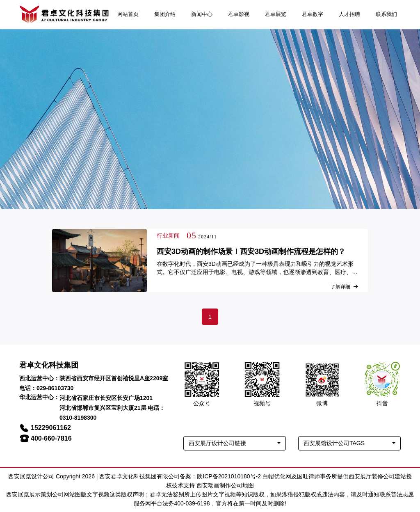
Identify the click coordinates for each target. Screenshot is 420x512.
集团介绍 (165, 14)
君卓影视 (239, 14)
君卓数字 (313, 14)
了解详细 (344, 287)
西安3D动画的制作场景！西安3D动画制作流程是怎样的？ (251, 251)
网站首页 (128, 14)
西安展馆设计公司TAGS (334, 443)
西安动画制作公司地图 (225, 485)
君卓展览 (276, 14)
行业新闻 (168, 235)
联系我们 (386, 14)
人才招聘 (349, 14)
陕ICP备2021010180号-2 (229, 476)
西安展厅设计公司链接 (217, 443)
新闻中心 (202, 14)
